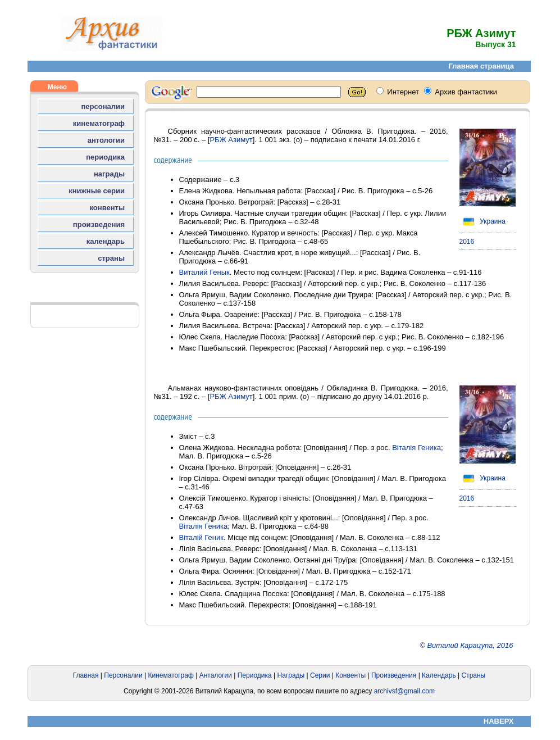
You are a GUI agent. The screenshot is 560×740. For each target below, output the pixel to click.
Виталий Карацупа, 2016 (470, 645)
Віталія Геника (416, 448)
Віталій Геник (201, 537)
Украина (482, 221)
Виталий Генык (204, 272)
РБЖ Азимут (231, 140)
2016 (467, 242)
